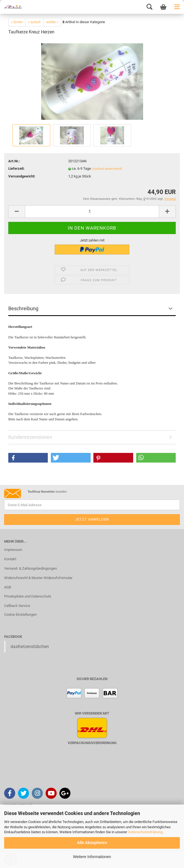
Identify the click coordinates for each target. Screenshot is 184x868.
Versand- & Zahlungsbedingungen (31, 568)
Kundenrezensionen (30, 437)
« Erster (17, 22)
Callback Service (17, 606)
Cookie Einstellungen (20, 614)
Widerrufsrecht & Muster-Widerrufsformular (38, 578)
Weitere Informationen (92, 857)
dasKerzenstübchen (30, 647)
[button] (28, 458)
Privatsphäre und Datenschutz (28, 596)
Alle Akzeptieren (92, 843)
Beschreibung (23, 308)
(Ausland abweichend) (107, 169)
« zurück (34, 22)
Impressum (13, 550)
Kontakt (10, 559)
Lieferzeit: (16, 168)
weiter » (52, 22)
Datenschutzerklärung (145, 832)
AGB (8, 587)
